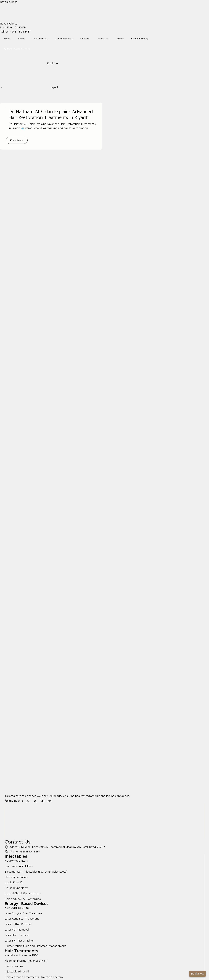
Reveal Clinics (8, 2)
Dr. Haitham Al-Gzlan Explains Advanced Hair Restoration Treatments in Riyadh (51, 115)
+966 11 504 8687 (20, 32)
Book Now (197, 974)
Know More (17, 141)
